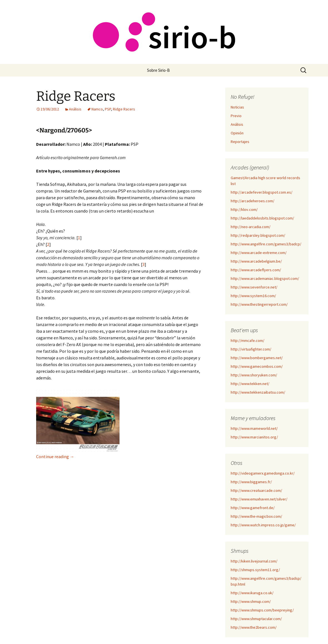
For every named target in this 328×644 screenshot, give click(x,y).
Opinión (237, 133)
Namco (97, 109)
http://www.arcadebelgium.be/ (256, 261)
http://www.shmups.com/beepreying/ (262, 610)
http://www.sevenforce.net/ (254, 287)
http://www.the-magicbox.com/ (256, 516)
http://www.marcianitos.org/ (254, 437)
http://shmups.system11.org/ (255, 570)
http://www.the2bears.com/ (254, 627)
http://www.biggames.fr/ (251, 482)
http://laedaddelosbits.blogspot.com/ (262, 218)
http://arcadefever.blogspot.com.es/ (262, 192)
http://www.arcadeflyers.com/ (256, 270)
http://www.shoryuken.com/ (254, 375)
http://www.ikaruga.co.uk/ (252, 593)
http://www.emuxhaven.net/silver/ (259, 499)
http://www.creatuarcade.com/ (256, 490)
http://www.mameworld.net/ (254, 428)
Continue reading (55, 457)
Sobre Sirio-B (158, 70)
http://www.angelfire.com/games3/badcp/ (266, 244)
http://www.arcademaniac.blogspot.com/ (265, 278)
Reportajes (240, 142)
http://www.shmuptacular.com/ (256, 619)
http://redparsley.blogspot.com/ (258, 235)
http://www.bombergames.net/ (257, 358)
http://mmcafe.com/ (248, 340)
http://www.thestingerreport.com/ (259, 304)
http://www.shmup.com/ (251, 601)
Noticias (237, 107)
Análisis (75, 109)
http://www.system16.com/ (253, 296)
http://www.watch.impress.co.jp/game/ (263, 525)
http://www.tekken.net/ (250, 384)
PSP (108, 109)
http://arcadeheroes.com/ (253, 201)
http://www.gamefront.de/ (253, 508)
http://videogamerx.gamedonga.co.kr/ (263, 473)
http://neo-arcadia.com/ (251, 227)
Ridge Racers (76, 96)
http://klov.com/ (244, 209)
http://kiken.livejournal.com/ (254, 561)
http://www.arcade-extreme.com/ (259, 253)
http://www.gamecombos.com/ (257, 366)
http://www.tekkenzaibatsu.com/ (258, 392)
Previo (236, 116)
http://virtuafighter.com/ (251, 349)
